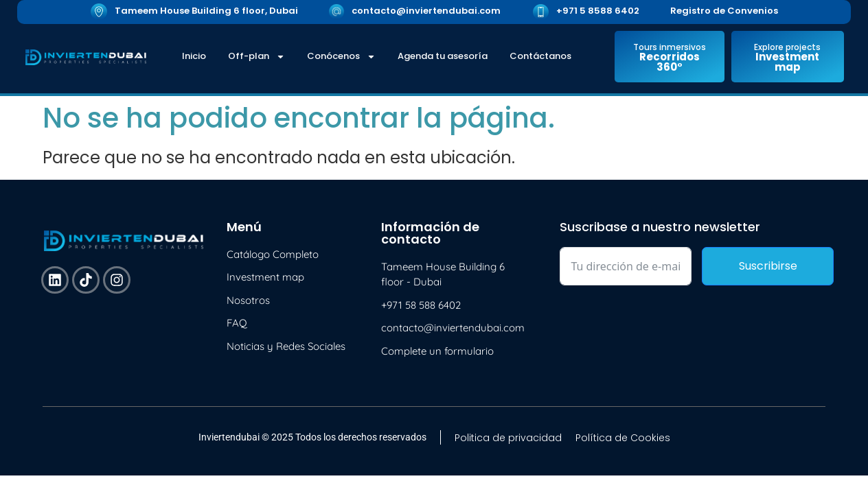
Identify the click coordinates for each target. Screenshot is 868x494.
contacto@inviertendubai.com (426, 11)
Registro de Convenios (724, 11)
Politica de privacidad (508, 438)
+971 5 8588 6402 (598, 11)
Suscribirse (768, 266)
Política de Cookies (623, 438)
